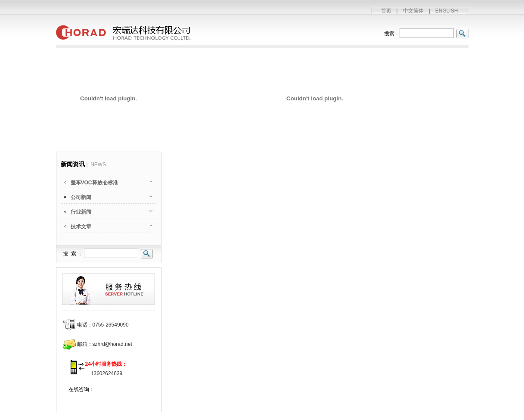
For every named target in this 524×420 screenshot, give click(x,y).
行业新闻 (81, 212)
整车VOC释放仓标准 (94, 183)
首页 (386, 11)
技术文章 (81, 227)
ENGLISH (447, 11)
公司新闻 (81, 197)
